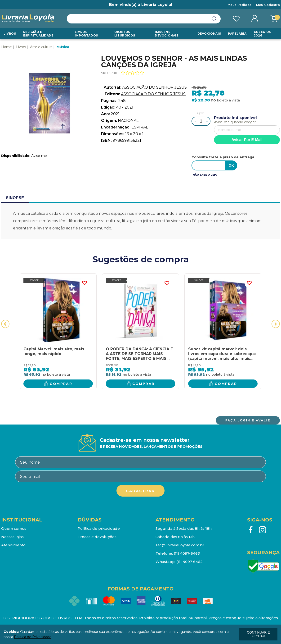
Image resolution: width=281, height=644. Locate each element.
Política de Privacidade (33, 637)
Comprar (61, 384)
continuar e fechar (258, 634)
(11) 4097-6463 (187, 553)
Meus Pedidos (239, 5)
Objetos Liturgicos (125, 34)
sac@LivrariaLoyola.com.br (180, 545)
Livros (10, 34)
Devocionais (209, 34)
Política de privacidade (99, 528)
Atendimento (13, 545)
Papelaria (237, 34)
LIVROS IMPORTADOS (86, 34)
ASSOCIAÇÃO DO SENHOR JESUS (154, 87)
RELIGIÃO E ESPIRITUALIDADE (38, 34)
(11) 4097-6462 (190, 562)
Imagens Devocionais (167, 34)
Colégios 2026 (263, 34)
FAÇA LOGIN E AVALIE (248, 420)
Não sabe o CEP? (205, 175)
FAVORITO (85, 283)
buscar (214, 19)
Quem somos (14, 528)
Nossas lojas (12, 537)
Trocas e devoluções (97, 537)
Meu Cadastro (268, 5)
